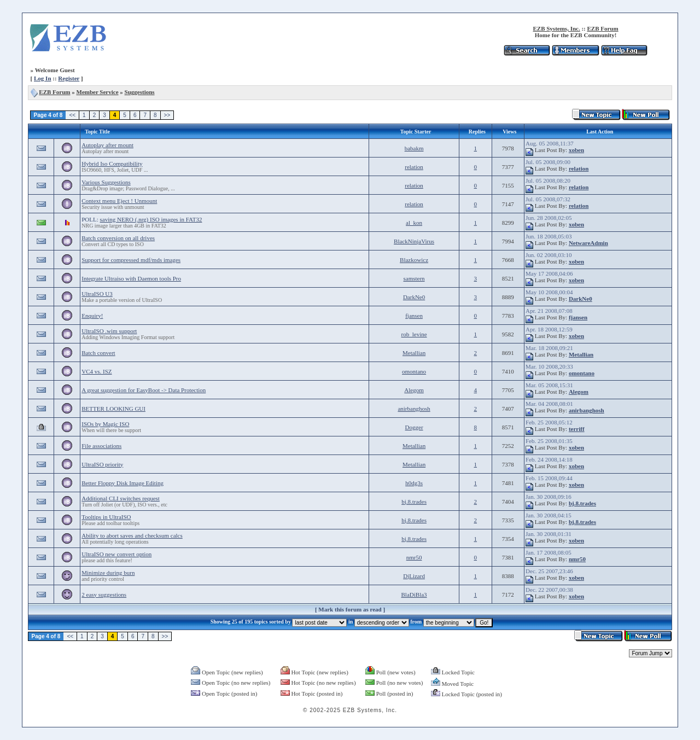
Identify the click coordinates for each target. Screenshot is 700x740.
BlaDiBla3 (414, 595)
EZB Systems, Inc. (556, 28)
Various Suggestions (106, 182)
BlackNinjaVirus (414, 241)
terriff (577, 429)
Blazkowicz (414, 260)
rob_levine (414, 334)
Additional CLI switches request (121, 498)
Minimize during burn (108, 573)
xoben (576, 150)
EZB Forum (603, 28)
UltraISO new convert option (116, 554)
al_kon (414, 223)
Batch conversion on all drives (118, 238)
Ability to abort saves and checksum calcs (132, 535)
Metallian (414, 353)
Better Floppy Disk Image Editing (122, 483)
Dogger (414, 427)
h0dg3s (414, 483)
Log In (43, 78)
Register (69, 78)
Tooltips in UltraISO (106, 517)
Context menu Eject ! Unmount (119, 201)
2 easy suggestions (104, 595)
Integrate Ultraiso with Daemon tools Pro (131, 278)
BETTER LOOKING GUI (113, 409)
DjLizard (414, 576)
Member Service (98, 92)
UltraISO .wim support (109, 331)
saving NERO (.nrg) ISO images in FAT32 (151, 219)
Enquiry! (92, 316)
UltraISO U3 (97, 294)
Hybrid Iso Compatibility (112, 164)
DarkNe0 (414, 297)
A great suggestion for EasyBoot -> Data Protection (144, 390)
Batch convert (98, 353)
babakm (414, 148)
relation (414, 167)
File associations (101, 446)
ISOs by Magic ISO (105, 424)
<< (72, 115)
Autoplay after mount (107, 145)
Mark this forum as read (350, 609)
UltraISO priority (102, 464)
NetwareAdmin (588, 243)
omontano (414, 371)
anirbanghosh (414, 409)
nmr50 (414, 557)
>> (167, 115)
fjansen (414, 316)
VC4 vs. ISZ (97, 371)
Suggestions (140, 92)
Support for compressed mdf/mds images (131, 260)
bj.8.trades (414, 502)
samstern (414, 278)
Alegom (414, 390)
